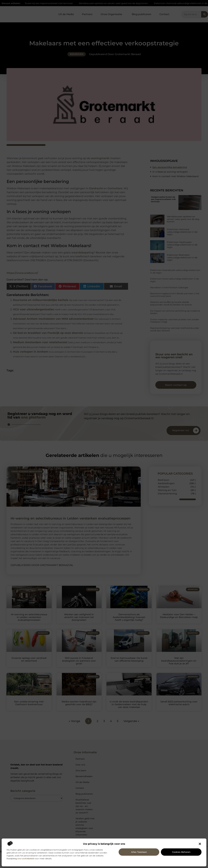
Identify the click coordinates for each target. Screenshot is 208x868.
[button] (200, 844)
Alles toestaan (139, 852)
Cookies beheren (181, 852)
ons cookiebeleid (26, 859)
